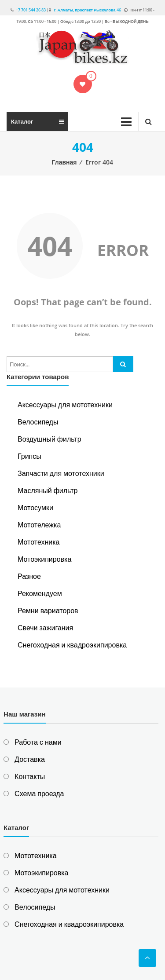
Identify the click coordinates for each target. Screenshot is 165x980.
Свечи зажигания (45, 628)
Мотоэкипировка (44, 559)
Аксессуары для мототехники (65, 405)
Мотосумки (35, 508)
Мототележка (39, 525)
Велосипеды (38, 422)
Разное (29, 576)
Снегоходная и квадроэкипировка (72, 645)
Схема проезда (39, 794)
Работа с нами (38, 742)
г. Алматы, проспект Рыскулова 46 (87, 10)
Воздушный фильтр (49, 439)
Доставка (30, 759)
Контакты (30, 776)
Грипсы (29, 456)
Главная (64, 162)
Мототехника (38, 542)
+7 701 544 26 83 (31, 10)
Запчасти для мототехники (61, 473)
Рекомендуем (40, 593)
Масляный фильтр (48, 490)
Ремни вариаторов (48, 611)
